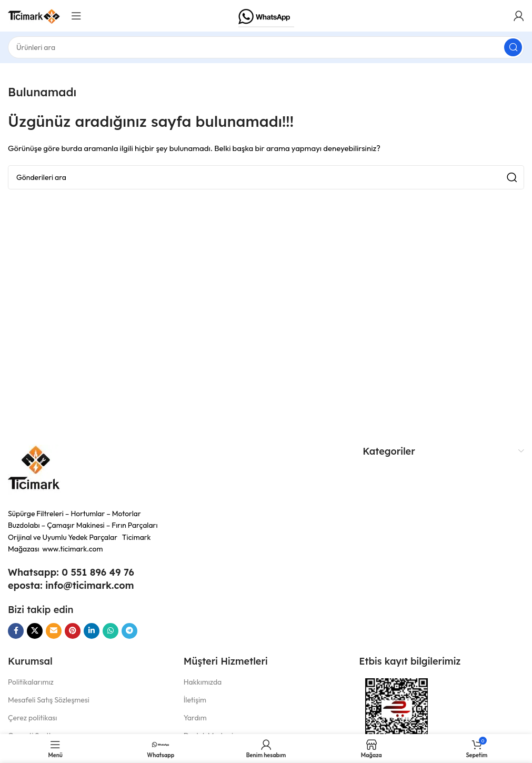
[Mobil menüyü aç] (76, 16)
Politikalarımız (31, 682)
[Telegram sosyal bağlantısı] (129, 631)
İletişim (195, 700)
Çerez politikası (32, 718)
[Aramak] (266, 47)
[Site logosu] (34, 15)
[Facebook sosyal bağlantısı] (16, 631)
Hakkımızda (203, 682)
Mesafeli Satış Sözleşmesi (49, 700)
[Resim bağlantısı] (34, 470)
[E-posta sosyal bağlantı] (54, 631)
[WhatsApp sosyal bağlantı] (111, 631)
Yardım (195, 718)
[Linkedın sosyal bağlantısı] (92, 631)
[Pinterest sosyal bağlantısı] (73, 631)
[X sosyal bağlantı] (35, 631)
